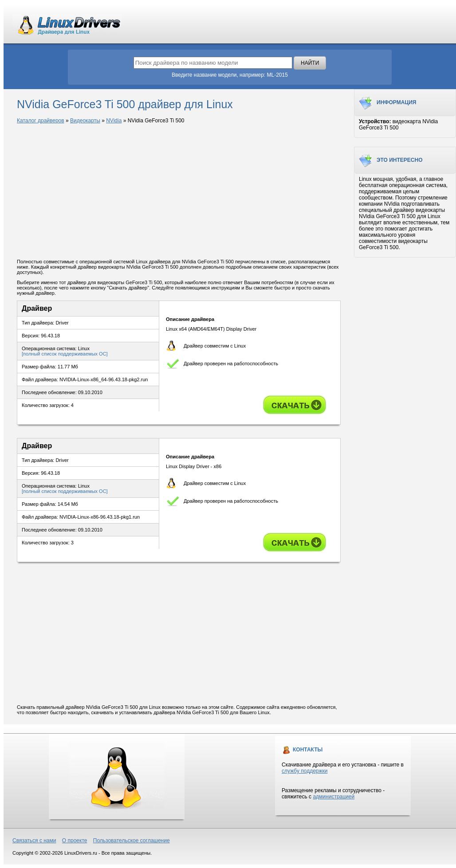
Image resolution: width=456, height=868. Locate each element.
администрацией (334, 797)
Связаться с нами (34, 841)
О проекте (75, 841)
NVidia (114, 121)
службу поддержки (305, 771)
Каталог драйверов (41, 121)
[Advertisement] (179, 192)
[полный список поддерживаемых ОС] (65, 354)
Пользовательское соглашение (132, 841)
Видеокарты (85, 121)
